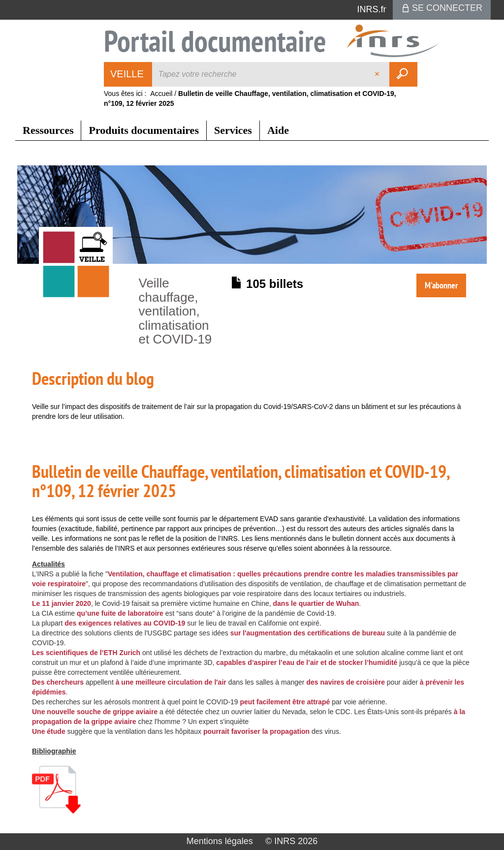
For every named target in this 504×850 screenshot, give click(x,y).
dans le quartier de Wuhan (316, 603)
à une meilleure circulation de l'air (171, 682)
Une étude (49, 731)
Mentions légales (220, 841)
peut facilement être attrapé (285, 702)
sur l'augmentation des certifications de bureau (308, 633)
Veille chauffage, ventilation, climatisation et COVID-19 (175, 311)
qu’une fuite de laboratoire (120, 613)
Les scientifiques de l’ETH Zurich (86, 653)
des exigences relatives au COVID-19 (125, 623)
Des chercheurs (58, 682)
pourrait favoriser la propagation (256, 731)
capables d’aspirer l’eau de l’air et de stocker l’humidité (307, 662)
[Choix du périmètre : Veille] (128, 74)
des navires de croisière (346, 682)
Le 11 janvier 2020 (62, 603)
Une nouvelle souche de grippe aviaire (95, 712)
